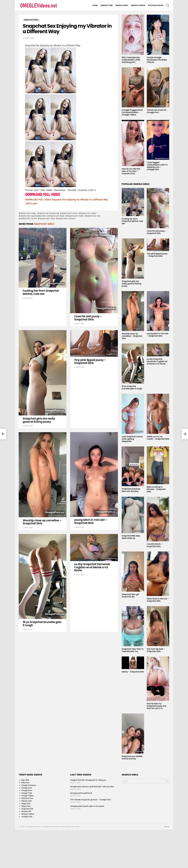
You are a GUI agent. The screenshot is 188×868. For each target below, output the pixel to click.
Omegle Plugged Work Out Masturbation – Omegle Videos (132, 112)
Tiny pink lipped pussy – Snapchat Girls (90, 362)
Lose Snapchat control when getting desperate (132, 439)
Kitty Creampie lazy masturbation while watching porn (131, 60)
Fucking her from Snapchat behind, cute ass (41, 292)
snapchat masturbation (33, 216)
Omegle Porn (27, 790)
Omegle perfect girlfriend (81, 793)
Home (95, 5)
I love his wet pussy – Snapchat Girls (88, 318)
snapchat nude (57, 216)
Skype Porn (26, 806)
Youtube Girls (27, 817)
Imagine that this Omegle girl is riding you (88, 780)
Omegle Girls (122, 5)
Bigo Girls (25, 780)
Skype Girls (26, 804)
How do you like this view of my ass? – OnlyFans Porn (131, 171)
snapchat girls (88, 213)
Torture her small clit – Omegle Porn (157, 111)
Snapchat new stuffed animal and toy (132, 757)
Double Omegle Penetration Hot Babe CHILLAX (157, 60)
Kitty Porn (25, 783)
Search (167, 782)
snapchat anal (28, 213)
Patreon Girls (27, 801)
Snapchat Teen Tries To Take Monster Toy (133, 650)
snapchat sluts (29, 219)
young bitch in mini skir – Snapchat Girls (91, 521)
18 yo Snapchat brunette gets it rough (42, 624)
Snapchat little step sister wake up (131, 537)
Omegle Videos (138, 5)
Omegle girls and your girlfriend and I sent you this (92, 787)
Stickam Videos (156, 5)
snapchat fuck (70, 213)
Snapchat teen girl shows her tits (130, 596)
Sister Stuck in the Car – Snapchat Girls (158, 600)
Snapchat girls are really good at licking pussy (39, 420)
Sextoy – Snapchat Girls (133, 672)
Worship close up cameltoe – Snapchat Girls (42, 522)
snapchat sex (93, 216)
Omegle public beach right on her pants (87, 806)
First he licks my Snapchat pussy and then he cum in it (156, 706)
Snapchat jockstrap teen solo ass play (131, 490)
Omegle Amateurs (29, 785)
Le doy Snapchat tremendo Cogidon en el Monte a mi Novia (92, 567)
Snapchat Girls (44, 224)
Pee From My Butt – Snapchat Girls (156, 650)
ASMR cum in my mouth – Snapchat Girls (158, 438)
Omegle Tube (107, 5)
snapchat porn (75, 216)
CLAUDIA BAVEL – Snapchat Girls (155, 545)
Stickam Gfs (26, 811)
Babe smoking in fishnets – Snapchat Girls (156, 489)
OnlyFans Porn (27, 798)
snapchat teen (47, 219)
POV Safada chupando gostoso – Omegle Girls (91, 800)
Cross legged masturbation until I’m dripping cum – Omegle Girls (157, 166)
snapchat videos (67, 219)
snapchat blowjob (49, 213)
